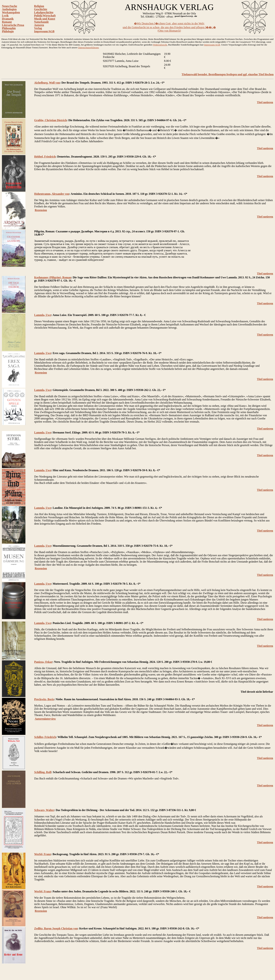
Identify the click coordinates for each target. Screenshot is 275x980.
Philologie (8, 31)
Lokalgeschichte (44, 12)
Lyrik (5, 16)
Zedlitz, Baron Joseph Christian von (56, 928)
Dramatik (8, 19)
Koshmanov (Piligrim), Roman (53, 277)
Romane (7, 22)
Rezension (41, 210)
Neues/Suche (9, 6)
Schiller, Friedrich (45, 737)
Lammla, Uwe (43, 315)
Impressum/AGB (44, 31)
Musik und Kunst (45, 19)
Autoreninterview (45, 719)
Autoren (39, 25)
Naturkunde (41, 22)
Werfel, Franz (43, 854)
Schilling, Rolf (43, 772)
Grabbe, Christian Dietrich (50, 120)
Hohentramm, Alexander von (52, 194)
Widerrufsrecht (160, 45)
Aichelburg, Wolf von (47, 83)
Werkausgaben (11, 12)
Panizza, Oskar (43, 662)
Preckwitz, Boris (44, 699)
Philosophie (9, 28)
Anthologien (9, 9)
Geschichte (41, 9)
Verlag (38, 28)
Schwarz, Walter (44, 810)
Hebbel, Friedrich (45, 157)
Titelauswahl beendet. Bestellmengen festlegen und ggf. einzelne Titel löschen (228, 74)
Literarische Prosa (13, 25)
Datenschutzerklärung (88, 48)
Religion (39, 6)
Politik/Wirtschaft (45, 16)
